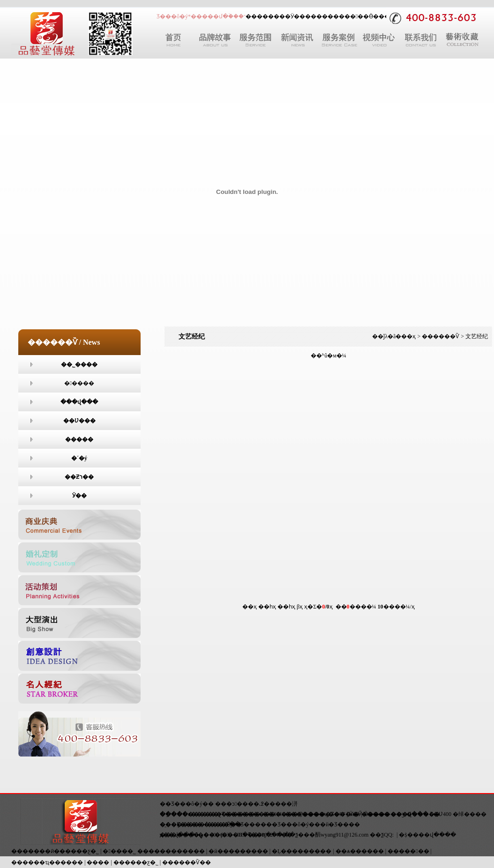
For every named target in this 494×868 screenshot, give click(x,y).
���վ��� (79, 402)
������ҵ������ (47, 862)
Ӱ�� (298, 16)
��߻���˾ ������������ (153, 851)
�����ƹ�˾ (79, 851)
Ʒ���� (253, 824)
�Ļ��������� (302, 851)
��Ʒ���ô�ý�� (187, 804)
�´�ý (79, 458)
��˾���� (79, 364)
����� (79, 383)
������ (262, 16)
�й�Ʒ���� (340, 824)
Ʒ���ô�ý (293, 824)
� (354, 16)
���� (328, 16)
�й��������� (238, 851)
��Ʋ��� (79, 421)
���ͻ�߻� (229, 804)
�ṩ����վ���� (427, 835)
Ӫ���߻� (382, 16)
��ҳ (408, 336)
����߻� (79, 439)
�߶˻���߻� (256, 804)
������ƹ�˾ (136, 862)
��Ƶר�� (79, 477)
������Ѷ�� (187, 862)
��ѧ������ (360, 851)
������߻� (408, 851)
